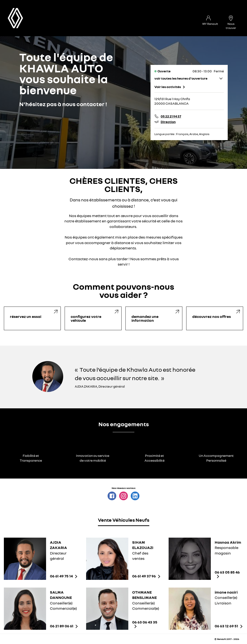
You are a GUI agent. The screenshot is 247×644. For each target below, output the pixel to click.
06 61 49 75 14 (61, 576)
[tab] (124, 521)
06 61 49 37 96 (144, 576)
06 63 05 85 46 (227, 572)
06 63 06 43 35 (145, 622)
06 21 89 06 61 (62, 626)
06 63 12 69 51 (226, 626)
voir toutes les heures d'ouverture (181, 78)
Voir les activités (168, 87)
